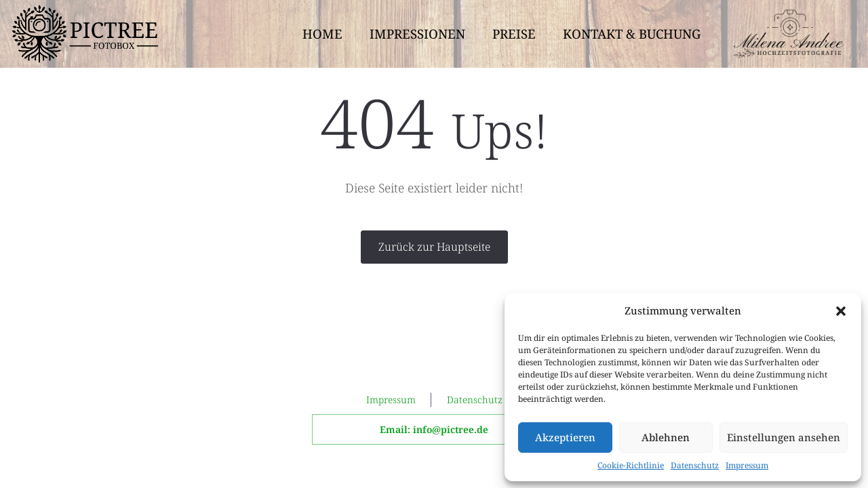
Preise (514, 34)
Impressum (747, 465)
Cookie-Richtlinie (631, 465)
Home (322, 34)
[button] (841, 311)
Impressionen (417, 34)
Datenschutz (695, 465)
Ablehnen (666, 437)
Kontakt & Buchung (632, 34)
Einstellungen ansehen (784, 437)
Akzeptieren (565, 437)
